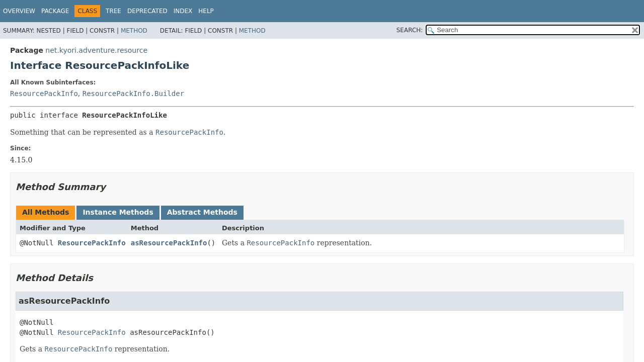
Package (55, 11)
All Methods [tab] (46, 212)
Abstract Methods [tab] (202, 212)
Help (206, 11)
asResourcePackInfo (169, 243)
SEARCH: (410, 30)
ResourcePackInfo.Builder (133, 94)
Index (183, 11)
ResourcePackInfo (44, 94)
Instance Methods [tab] (118, 212)
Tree (113, 11)
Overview (19, 11)
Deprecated (147, 11)
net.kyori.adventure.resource (96, 50)
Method (134, 31)
